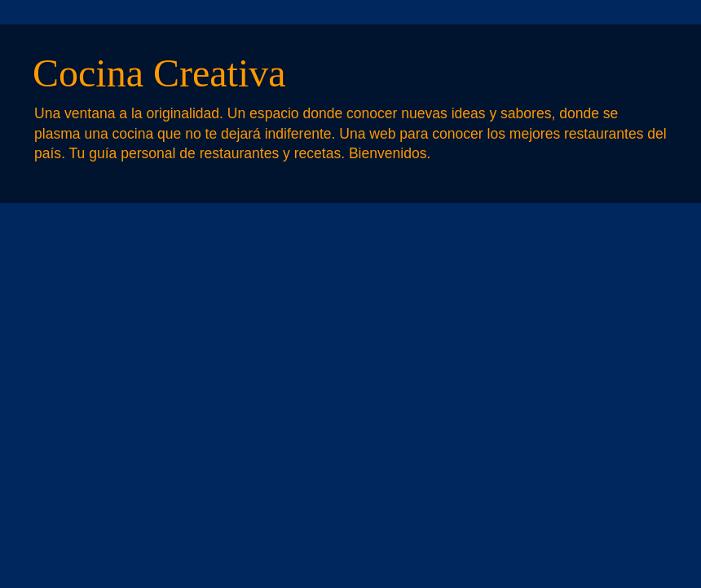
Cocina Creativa (159, 73)
